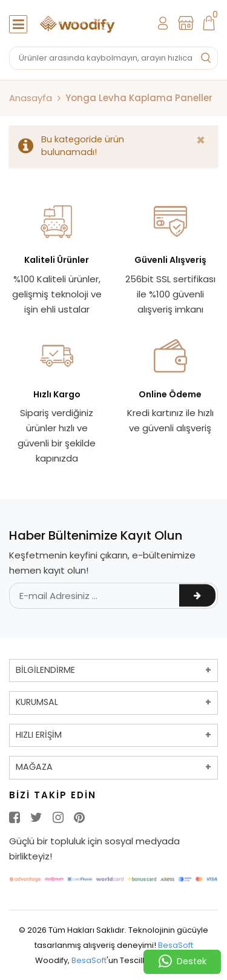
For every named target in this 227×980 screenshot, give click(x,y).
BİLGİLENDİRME (45, 670)
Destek (183, 962)
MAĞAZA (34, 767)
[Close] (201, 141)
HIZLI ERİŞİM (39, 735)
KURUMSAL (37, 702)
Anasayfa (31, 98)
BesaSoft (176, 945)
